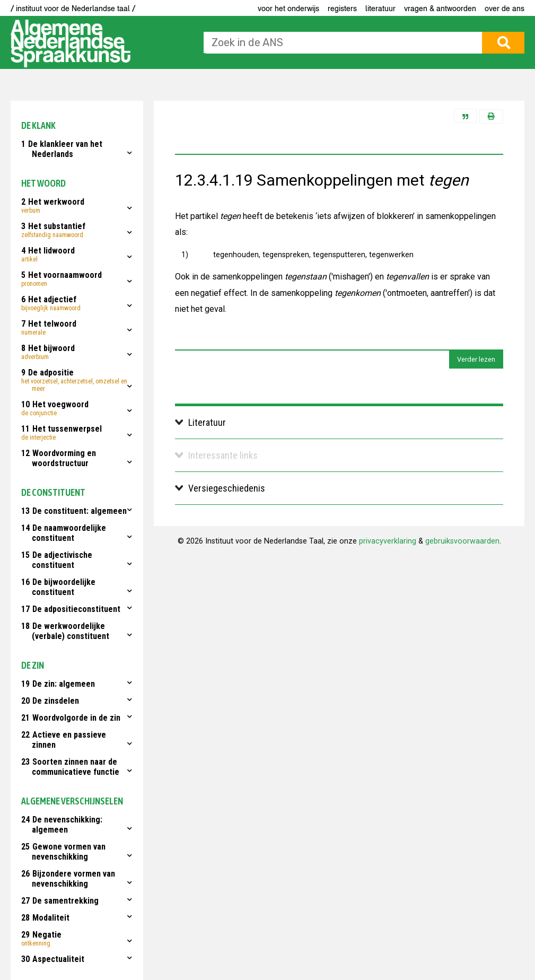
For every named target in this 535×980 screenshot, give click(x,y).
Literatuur (380, 8)
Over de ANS (505, 8)
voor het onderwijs (288, 8)
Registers (342, 8)
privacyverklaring (388, 541)
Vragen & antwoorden (440, 8)
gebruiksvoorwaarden (462, 541)
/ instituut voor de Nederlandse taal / (73, 8)
